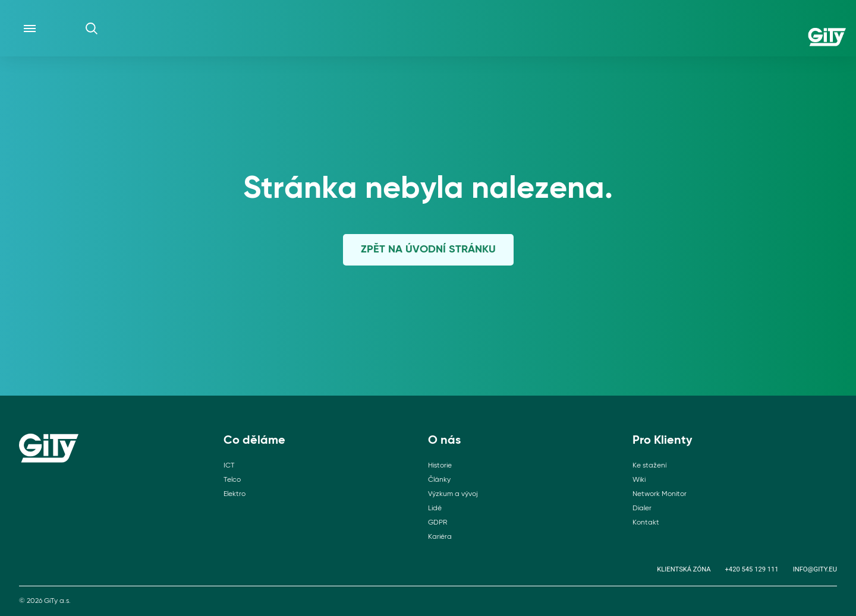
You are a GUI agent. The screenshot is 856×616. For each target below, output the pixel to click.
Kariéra (440, 537)
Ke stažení (649, 466)
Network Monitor (660, 494)
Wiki (639, 480)
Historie (440, 466)
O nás (444, 441)
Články (439, 480)
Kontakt (646, 523)
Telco (232, 480)
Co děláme (254, 441)
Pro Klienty (663, 441)
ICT (229, 466)
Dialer (642, 508)
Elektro (235, 494)
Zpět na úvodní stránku (428, 249)
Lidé (435, 508)
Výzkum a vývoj (453, 494)
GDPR (438, 523)
